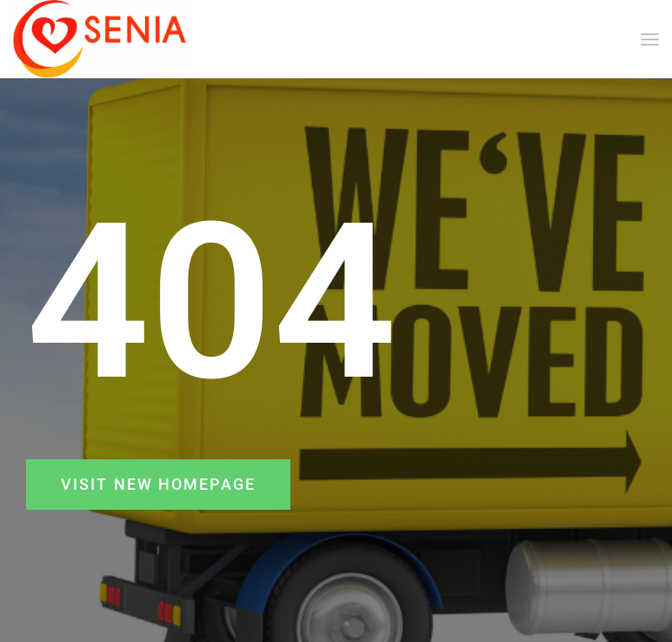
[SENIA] (100, 39)
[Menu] (650, 39)
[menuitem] (650, 39)
